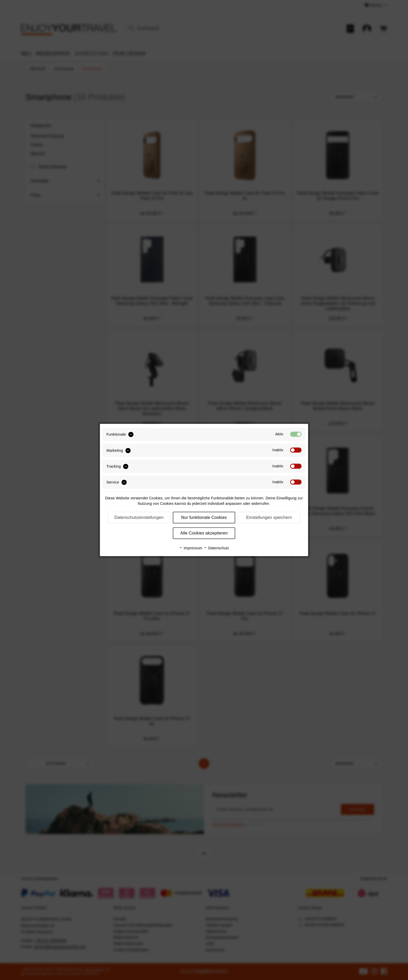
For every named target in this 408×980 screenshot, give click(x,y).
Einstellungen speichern (269, 518)
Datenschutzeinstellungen (139, 518)
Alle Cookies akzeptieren (204, 533)
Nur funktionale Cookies (204, 518)
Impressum (191, 548)
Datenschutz (216, 548)
